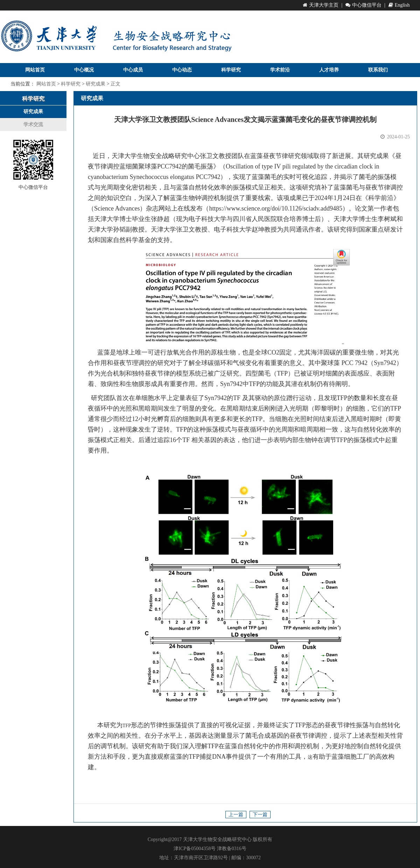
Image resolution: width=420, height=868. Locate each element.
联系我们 (378, 70)
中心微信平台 (363, 5)
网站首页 (35, 70)
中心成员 (133, 70)
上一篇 (236, 815)
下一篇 (260, 815)
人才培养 (329, 70)
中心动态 (182, 70)
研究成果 (96, 84)
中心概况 (84, 70)
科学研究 (231, 70)
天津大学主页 (321, 5)
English (399, 5)
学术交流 (33, 125)
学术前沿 (280, 70)
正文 (115, 84)
